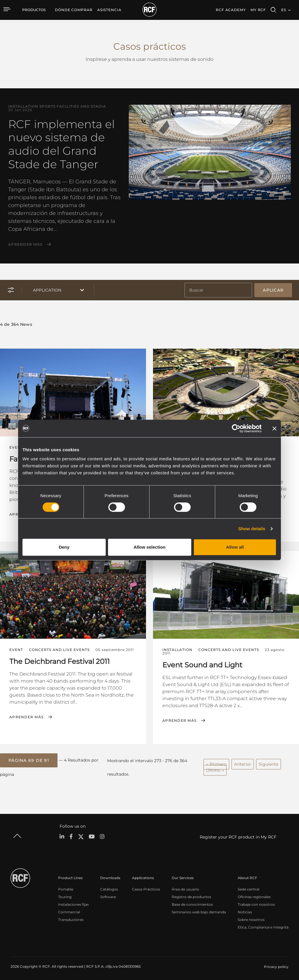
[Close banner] (274, 428)
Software (108, 895)
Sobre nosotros (251, 918)
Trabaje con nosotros (256, 903)
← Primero (216, 763)
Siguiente (268, 763)
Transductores (71, 918)
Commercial (69, 910)
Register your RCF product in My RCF (238, 836)
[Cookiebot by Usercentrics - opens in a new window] (236, 428)
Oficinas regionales (254, 895)
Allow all (235, 547)
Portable (66, 887)
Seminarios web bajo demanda (199, 910)
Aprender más (25, 244)
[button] (29, 759)
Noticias (245, 910)
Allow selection (149, 547)
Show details (252, 529)
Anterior (243, 763)
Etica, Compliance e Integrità (263, 925)
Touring (65, 895)
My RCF (258, 10)
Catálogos (109, 887)
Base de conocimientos (192, 903)
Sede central (248, 887)
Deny (64, 547)
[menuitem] (74, 10)
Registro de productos (191, 895)
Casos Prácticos (146, 887)
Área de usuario (185, 887)
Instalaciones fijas (73, 903)
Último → (215, 769)
